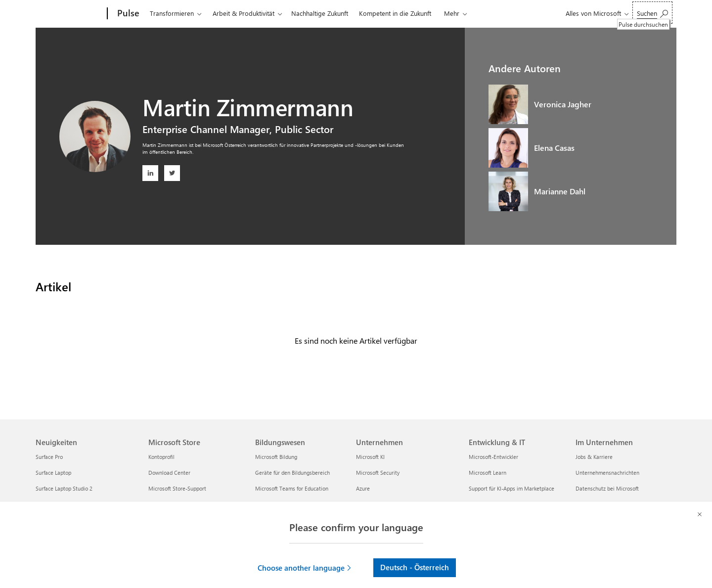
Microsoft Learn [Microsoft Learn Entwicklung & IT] (488, 473)
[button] (305, 555)
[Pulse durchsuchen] (652, 13)
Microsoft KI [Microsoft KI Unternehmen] (370, 457)
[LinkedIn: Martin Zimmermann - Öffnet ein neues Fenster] (150, 173)
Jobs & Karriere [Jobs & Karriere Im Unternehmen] (594, 457)
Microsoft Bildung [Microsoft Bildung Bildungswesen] (276, 457)
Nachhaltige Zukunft (320, 13)
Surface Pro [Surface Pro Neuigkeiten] (49, 457)
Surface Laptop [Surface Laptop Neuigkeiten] (53, 473)
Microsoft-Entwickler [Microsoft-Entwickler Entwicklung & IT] (493, 457)
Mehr (452, 13)
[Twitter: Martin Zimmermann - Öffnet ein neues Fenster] (172, 173)
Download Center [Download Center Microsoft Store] (169, 473)
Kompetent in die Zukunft (395, 13)
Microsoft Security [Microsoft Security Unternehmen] (378, 473)
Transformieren (172, 13)
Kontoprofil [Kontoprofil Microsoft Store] (161, 457)
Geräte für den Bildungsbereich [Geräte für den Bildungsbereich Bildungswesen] (292, 473)
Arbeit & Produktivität (244, 13)
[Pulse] (127, 14)
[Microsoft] (69, 14)
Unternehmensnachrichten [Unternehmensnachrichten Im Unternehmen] (607, 473)
